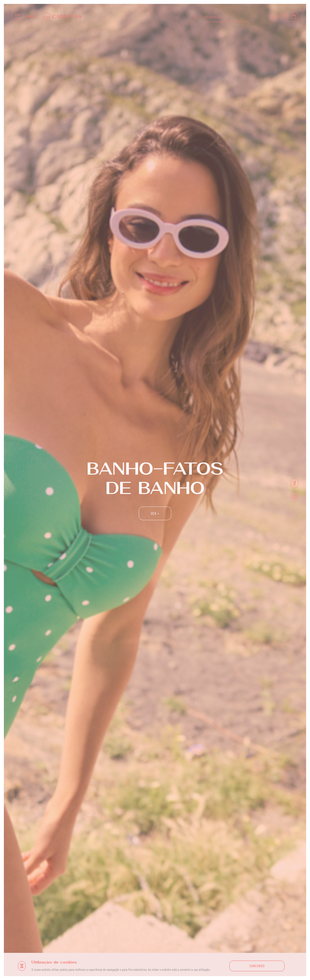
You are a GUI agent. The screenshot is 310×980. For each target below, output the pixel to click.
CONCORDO (257, 966)
